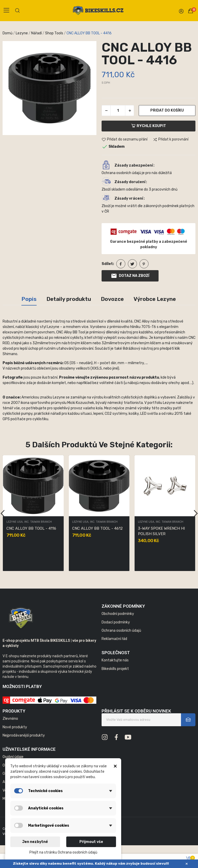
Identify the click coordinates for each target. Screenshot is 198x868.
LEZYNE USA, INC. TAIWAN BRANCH (29, 522)
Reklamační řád (114, 639)
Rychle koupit (149, 126)
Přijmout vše (91, 842)
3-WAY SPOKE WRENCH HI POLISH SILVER (161, 531)
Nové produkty (15, 727)
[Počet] (118, 111)
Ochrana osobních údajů (121, 631)
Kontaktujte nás (115, 660)
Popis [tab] (29, 299)
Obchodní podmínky (118, 614)
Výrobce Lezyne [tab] (155, 299)
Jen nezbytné (35, 842)
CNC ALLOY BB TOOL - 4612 (97, 528)
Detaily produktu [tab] (69, 299)
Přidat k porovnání (171, 140)
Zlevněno (10, 719)
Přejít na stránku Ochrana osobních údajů (63, 852)
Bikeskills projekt (115, 669)
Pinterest (144, 264)
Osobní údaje (13, 757)
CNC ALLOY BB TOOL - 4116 (31, 528)
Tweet (132, 264)
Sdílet (121, 264)
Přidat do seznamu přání (125, 140)
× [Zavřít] (187, 864)
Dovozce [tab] (112, 299)
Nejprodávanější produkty (24, 735)
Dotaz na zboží (130, 276)
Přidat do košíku (167, 110)
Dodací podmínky (116, 622)
